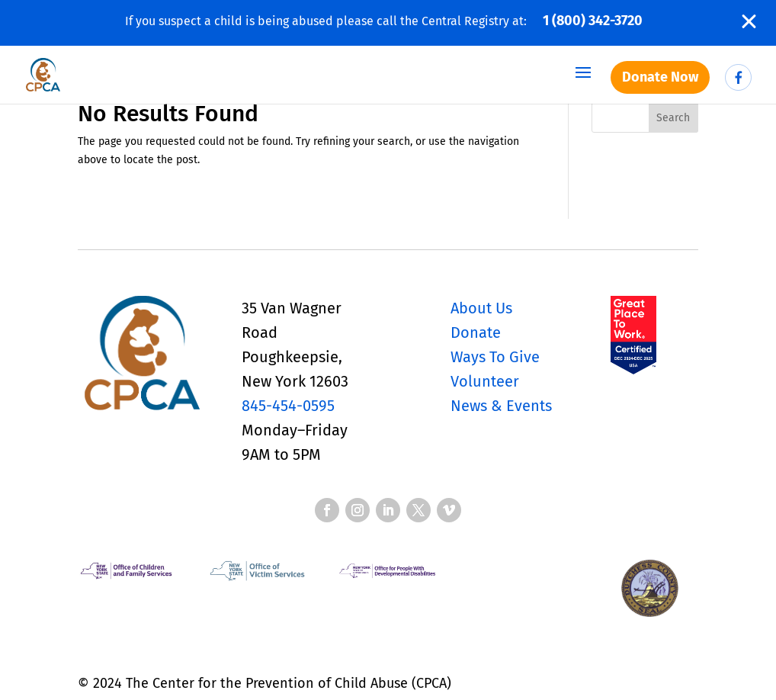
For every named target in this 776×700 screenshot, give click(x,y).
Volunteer (485, 381)
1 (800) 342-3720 (593, 21)
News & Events (501, 406)
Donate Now (660, 77)
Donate (476, 332)
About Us (481, 308)
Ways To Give (495, 357)
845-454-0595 (288, 406)
